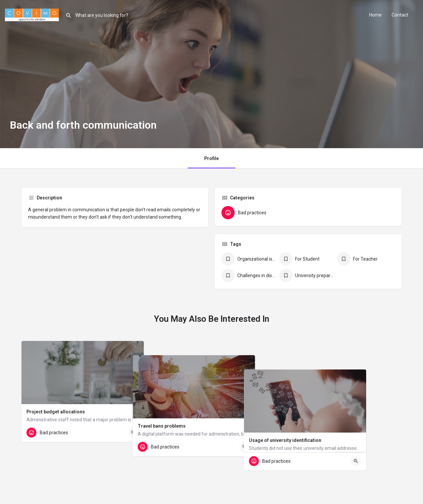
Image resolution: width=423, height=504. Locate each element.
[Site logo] (33, 14)
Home (375, 15)
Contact (400, 15)
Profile (211, 158)
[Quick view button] (134, 433)
